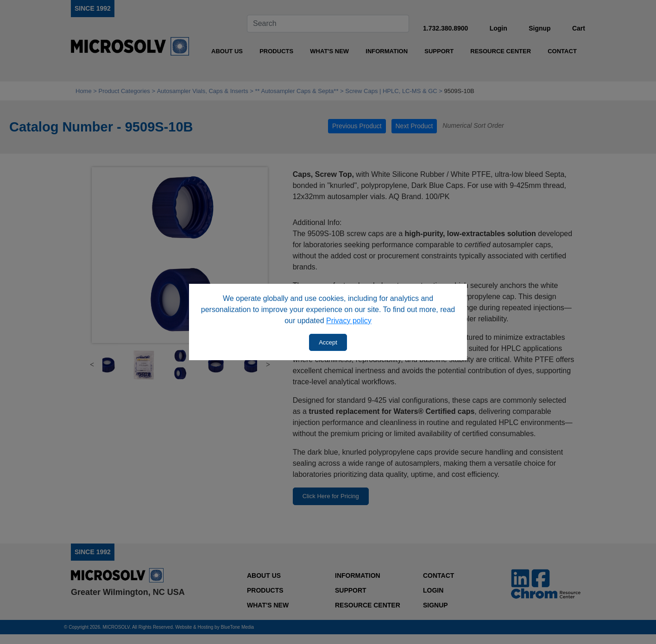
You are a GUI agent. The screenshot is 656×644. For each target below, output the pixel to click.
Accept (328, 342)
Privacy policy (349, 321)
